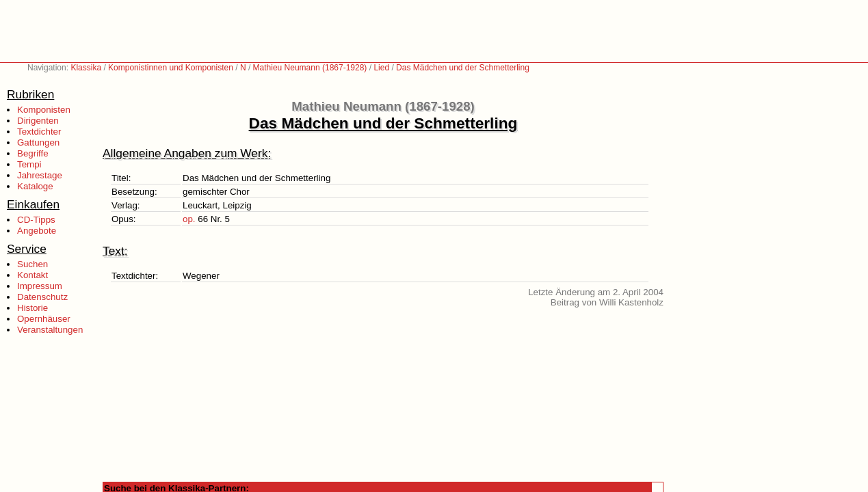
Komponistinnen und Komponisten (171, 68)
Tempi (29, 164)
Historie (32, 308)
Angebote (37, 231)
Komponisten (44, 110)
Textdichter (39, 132)
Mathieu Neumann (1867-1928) (310, 68)
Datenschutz (42, 297)
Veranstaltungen (50, 330)
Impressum (40, 286)
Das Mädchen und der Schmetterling (463, 68)
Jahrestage (40, 175)
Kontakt (32, 275)
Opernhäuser (44, 319)
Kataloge (35, 186)
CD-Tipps (36, 220)
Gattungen (38, 142)
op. (189, 219)
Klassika (86, 68)
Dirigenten (38, 121)
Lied (381, 68)
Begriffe (33, 153)
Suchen (32, 264)
